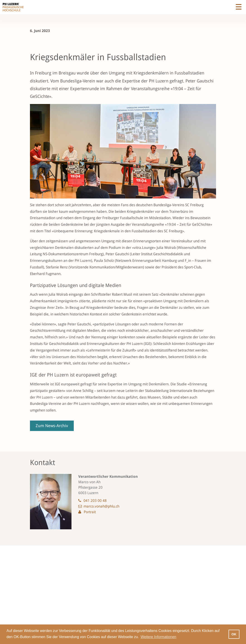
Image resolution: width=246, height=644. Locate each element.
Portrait (90, 512)
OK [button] (234, 634)
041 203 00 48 (95, 501)
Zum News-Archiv (52, 426)
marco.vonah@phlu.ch (101, 506)
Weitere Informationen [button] (159, 637)
